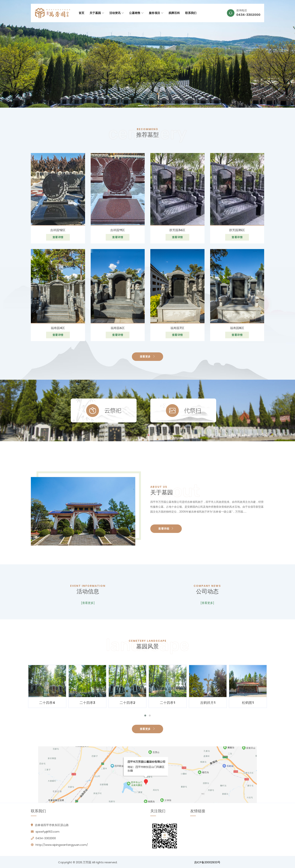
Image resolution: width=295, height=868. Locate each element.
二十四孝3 (128, 702)
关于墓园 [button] (97, 13)
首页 (81, 13)
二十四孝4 (87, 702)
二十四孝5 (47, 702)
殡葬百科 (174, 13)
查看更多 (148, 356)
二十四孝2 (168, 702)
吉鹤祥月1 (248, 702)
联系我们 (191, 13)
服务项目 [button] (156, 13)
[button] (145, 715)
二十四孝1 (208, 702)
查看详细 (166, 528)
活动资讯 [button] (117, 13)
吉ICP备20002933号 (207, 862)
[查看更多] (88, 603)
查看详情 (58, 237)
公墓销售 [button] (136, 13)
